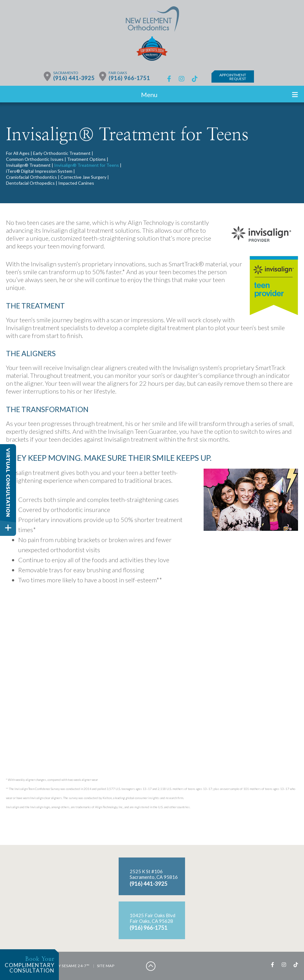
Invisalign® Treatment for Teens (87, 165)
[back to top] (151, 966)
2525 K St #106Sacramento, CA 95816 (154, 874)
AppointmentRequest (233, 77)
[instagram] (182, 79)
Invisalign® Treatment (28, 165)
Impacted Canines (76, 183)
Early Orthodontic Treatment (62, 153)
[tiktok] (195, 79)
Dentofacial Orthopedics (30, 183)
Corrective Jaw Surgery (83, 177)
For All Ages (18, 153)
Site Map (106, 966)
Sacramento (66, 73)
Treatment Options (86, 159)
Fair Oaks (118, 73)
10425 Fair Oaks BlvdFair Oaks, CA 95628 (152, 918)
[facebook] (169, 79)
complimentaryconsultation (27, 965)
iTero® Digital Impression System (39, 171)
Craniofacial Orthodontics (31, 177)
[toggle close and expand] (8, 528)
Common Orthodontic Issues (35, 159)
